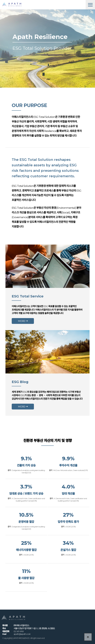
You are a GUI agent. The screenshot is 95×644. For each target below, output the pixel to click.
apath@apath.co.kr (22, 634)
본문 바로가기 (0, 0)
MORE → (23, 321)
